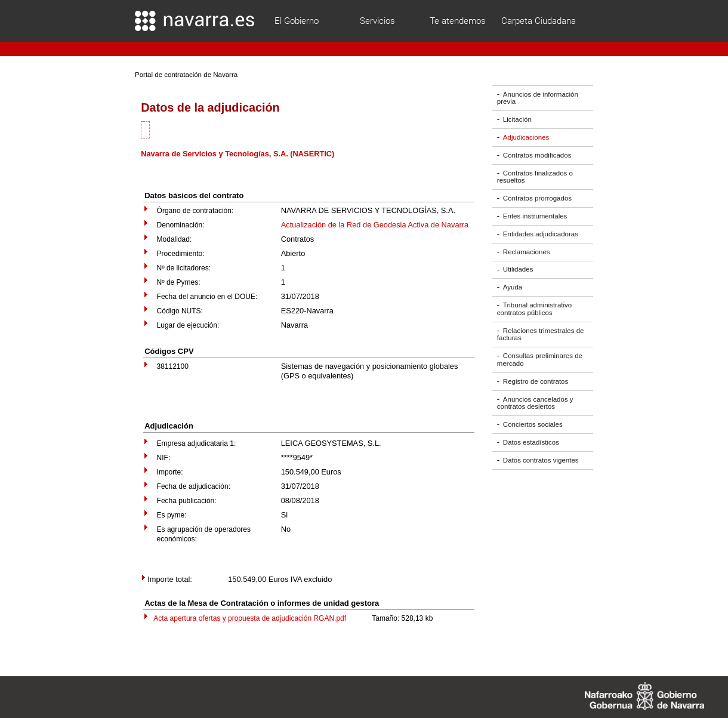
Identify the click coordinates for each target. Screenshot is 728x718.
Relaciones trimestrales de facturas (541, 335)
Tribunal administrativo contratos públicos (534, 309)
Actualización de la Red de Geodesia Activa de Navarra (375, 225)
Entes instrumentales (535, 216)
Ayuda (513, 287)
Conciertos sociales (533, 424)
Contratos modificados (537, 155)
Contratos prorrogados (537, 198)
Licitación (517, 119)
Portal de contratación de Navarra (186, 75)
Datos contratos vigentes (541, 460)
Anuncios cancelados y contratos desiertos (535, 403)
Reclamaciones (527, 252)
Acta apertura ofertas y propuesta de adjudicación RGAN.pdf (250, 618)
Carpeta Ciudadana (539, 21)
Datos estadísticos (531, 442)
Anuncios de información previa (538, 98)
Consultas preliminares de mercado (540, 360)
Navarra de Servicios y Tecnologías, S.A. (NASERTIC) (237, 154)
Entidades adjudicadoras (541, 234)
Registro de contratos (536, 381)
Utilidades (518, 270)
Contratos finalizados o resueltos (535, 177)
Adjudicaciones (526, 137)
